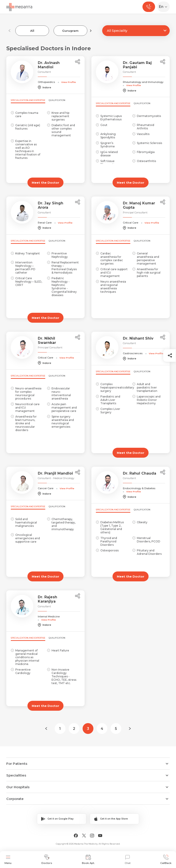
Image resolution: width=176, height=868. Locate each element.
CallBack (166, 860)
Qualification (57, 100)
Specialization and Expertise (28, 100)
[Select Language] (164, 7)
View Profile (69, 82)
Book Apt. (88, 860)
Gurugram (70, 31)
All (32, 31)
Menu (8, 860)
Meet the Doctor (45, 183)
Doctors (47, 860)
